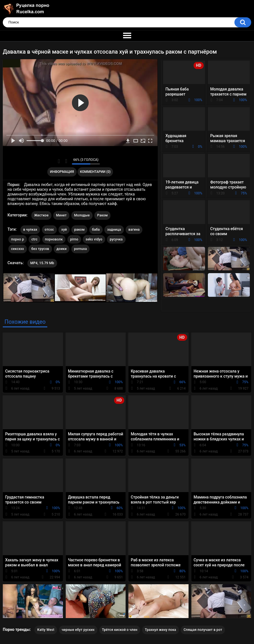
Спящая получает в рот (203, 630)
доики (62, 249)
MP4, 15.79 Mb (42, 263)
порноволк (54, 239)
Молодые (82, 215)
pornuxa (81, 249)
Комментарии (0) (95, 172)
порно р (18, 239)
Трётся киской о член (120, 630)
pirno (74, 239)
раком (79, 230)
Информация (62, 172)
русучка (116, 239)
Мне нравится (59, 161)
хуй (64, 230)
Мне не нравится (66, 161)
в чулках (30, 230)
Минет (61, 215)
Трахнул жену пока (161, 630)
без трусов (40, 249)
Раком (102, 215)
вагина (134, 230)
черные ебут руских (78, 630)
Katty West (46, 630)
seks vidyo (94, 239)
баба (96, 230)
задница (114, 230)
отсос (49, 230)
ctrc (34, 239)
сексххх (18, 249)
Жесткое (41, 215)
